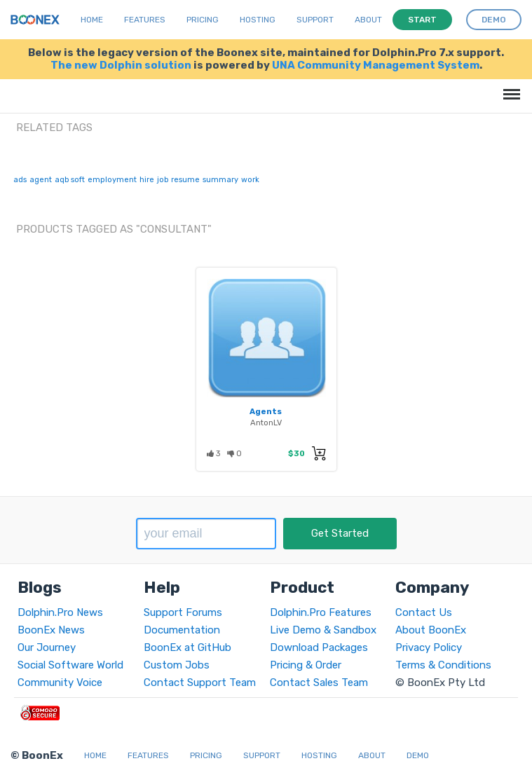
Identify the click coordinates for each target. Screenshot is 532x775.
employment (112, 180)
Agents (266, 411)
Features (145, 20)
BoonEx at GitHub (187, 647)
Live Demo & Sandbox (323, 630)
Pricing (203, 20)
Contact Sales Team (319, 683)
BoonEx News (51, 630)
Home (92, 20)
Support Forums (183, 612)
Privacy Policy (429, 647)
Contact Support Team (200, 683)
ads (20, 180)
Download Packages (319, 647)
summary (220, 180)
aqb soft (70, 180)
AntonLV (266, 423)
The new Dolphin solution (121, 65)
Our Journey (47, 647)
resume (185, 180)
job (163, 180)
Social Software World (70, 665)
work (250, 180)
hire (147, 180)
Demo (418, 755)
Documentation (182, 630)
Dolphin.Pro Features (321, 612)
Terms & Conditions (443, 665)
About (368, 20)
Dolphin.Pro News (60, 612)
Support (315, 20)
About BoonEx (431, 630)
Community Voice (60, 683)
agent (41, 180)
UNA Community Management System (376, 65)
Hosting (258, 20)
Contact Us (424, 612)
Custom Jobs (177, 665)
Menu (509, 87)
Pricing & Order (306, 665)
